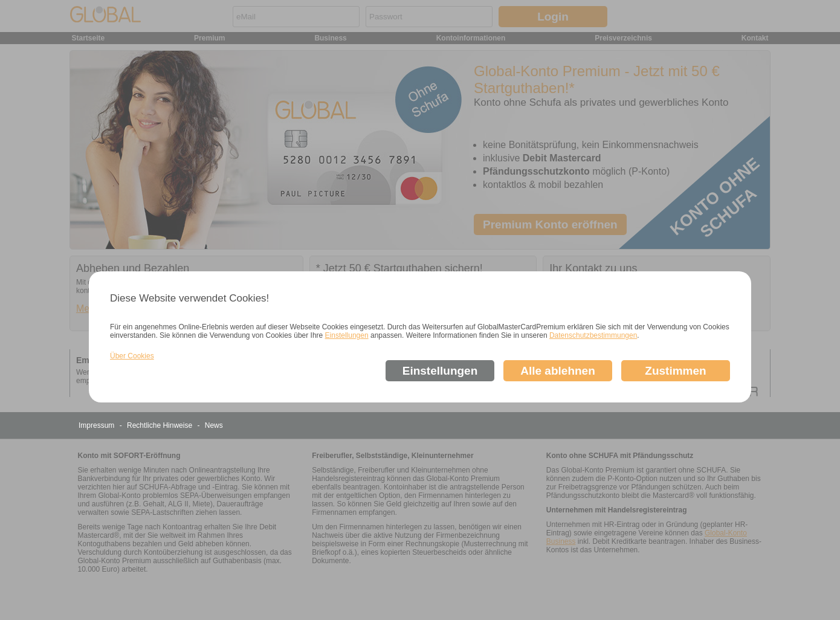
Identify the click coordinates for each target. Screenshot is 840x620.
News (214, 425)
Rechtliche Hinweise (160, 425)
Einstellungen (347, 335)
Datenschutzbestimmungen (593, 335)
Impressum (98, 425)
